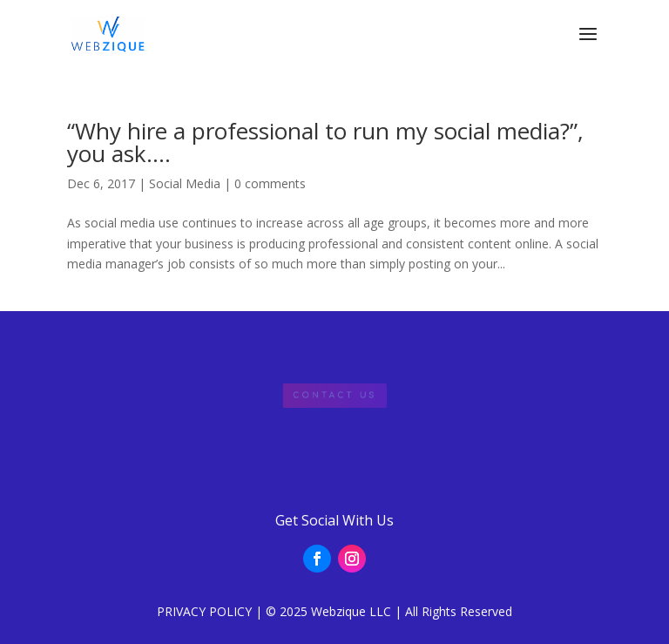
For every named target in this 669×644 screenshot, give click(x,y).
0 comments (270, 183)
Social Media (185, 183)
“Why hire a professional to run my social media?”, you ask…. (325, 142)
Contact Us (334, 395)
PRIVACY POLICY (204, 611)
